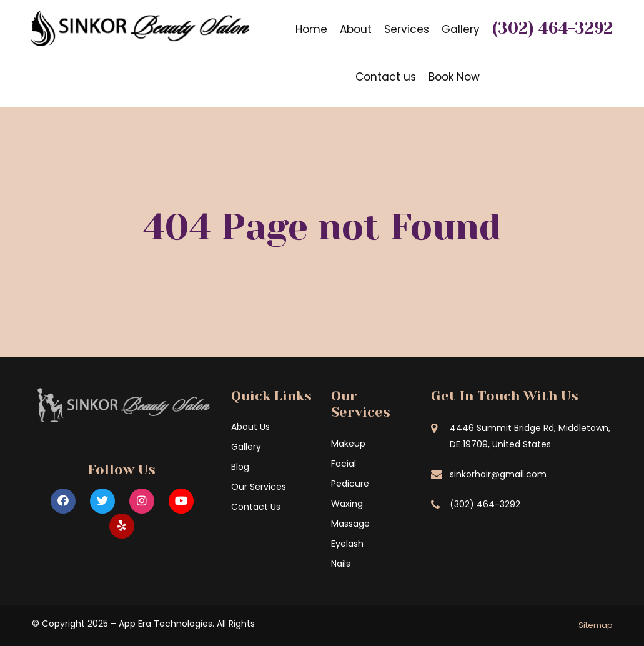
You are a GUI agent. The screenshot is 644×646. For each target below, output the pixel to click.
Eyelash (347, 544)
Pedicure (350, 484)
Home (311, 29)
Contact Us (256, 507)
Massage (350, 524)
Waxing (347, 504)
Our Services (259, 487)
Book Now (454, 77)
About (356, 29)
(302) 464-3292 (552, 28)
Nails (341, 564)
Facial (344, 464)
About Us (250, 427)
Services (407, 29)
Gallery (461, 29)
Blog (240, 467)
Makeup (348, 444)
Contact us (386, 77)
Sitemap (596, 625)
